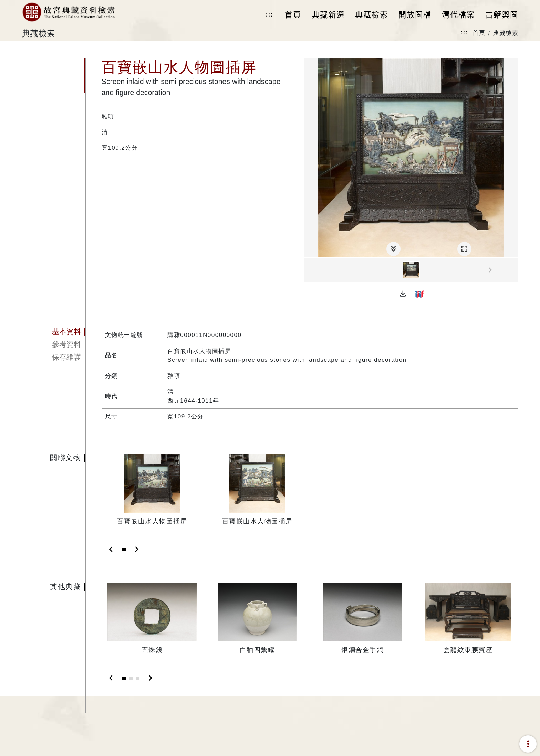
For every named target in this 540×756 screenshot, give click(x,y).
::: (269, 15)
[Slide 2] (131, 678)
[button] (403, 294)
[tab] (54, 332)
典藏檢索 (506, 33)
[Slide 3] (138, 678)
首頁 (479, 33)
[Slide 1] (124, 550)
